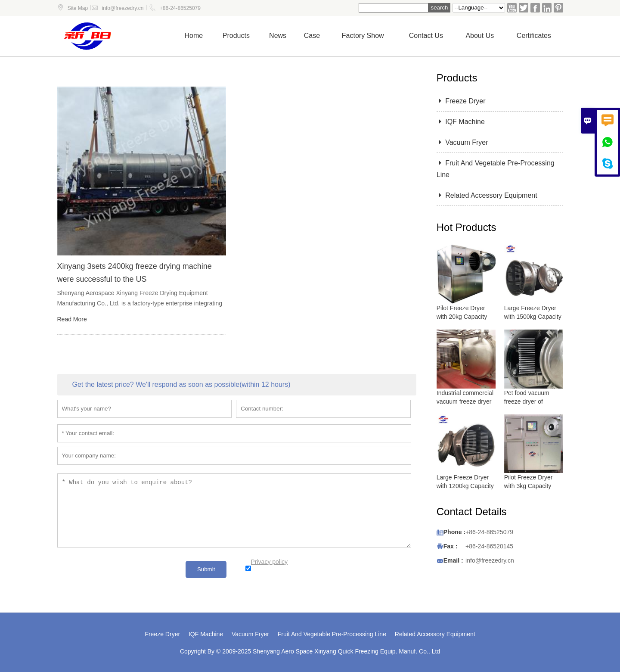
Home (194, 36)
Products (236, 36)
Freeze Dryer (461, 101)
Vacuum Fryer (462, 142)
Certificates (534, 36)
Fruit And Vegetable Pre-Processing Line (332, 634)
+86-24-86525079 (180, 8)
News (278, 36)
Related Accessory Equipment (487, 195)
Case (312, 36)
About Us (480, 36)
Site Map (78, 8)
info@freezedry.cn (123, 8)
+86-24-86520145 (489, 546)
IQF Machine (461, 122)
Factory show (363, 36)
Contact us (426, 36)
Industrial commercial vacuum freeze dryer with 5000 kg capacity (465, 401)
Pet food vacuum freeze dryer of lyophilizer (527, 401)
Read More (72, 319)
